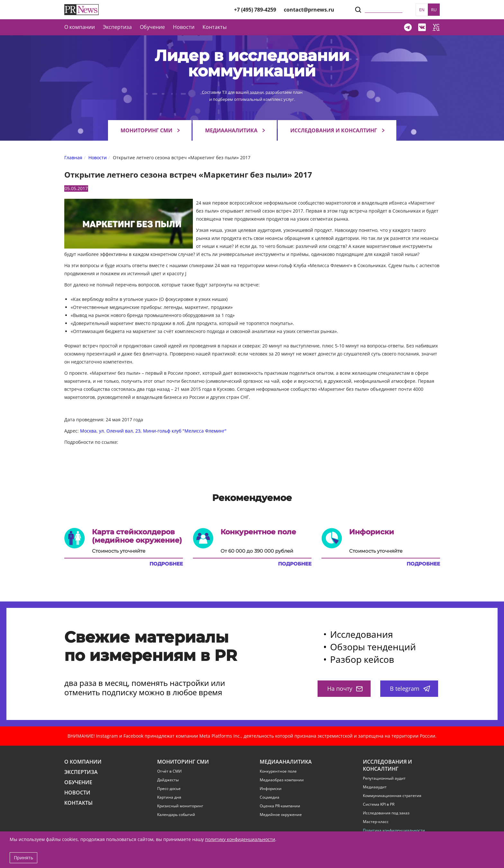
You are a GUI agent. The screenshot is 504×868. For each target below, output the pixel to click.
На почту (345, 688)
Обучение (152, 27)
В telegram (410, 688)
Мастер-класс (376, 822)
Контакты (215, 27)
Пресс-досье (169, 789)
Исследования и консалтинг (334, 130)
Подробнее (166, 564)
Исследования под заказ (386, 813)
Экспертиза (81, 772)
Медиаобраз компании (282, 780)
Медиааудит (375, 787)
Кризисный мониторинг (180, 806)
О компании (80, 27)
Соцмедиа (270, 797)
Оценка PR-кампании (280, 806)
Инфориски (271, 789)
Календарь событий (176, 815)
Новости (184, 27)
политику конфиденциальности (240, 839)
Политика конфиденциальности (394, 830)
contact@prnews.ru (309, 10)
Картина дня (169, 797)
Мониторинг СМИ (146, 130)
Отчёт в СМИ (169, 771)
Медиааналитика (231, 130)
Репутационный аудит (384, 778)
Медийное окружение (281, 815)
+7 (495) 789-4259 (255, 10)
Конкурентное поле (278, 771)
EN (422, 10)
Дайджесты (168, 780)
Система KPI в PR (379, 804)
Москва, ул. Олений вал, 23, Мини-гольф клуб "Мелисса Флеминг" (153, 431)
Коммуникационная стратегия (392, 796)
